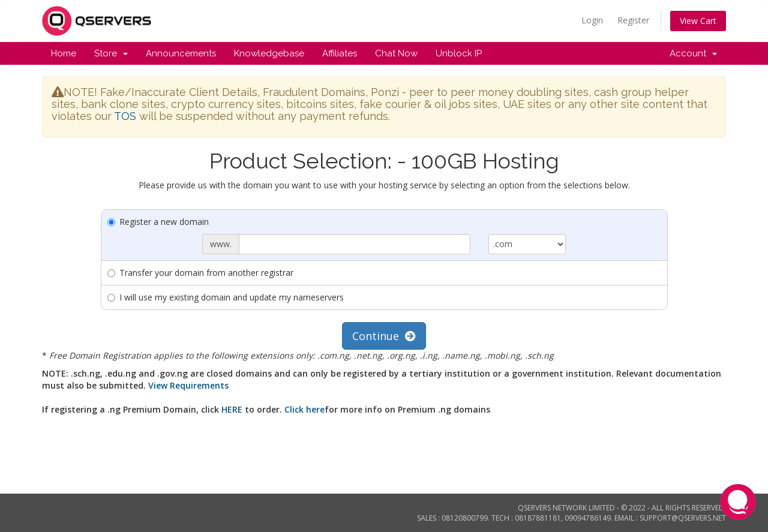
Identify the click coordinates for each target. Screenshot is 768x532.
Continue (384, 336)
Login (592, 20)
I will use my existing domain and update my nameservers (226, 297)
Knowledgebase (269, 53)
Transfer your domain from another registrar (200, 273)
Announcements (181, 53)
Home (64, 53)
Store (111, 53)
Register (633, 20)
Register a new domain (158, 222)
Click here (304, 409)
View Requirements (188, 385)
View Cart (698, 21)
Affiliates (340, 53)
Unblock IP (459, 53)
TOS (125, 116)
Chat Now (396, 53)
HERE (232, 409)
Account (693, 53)
